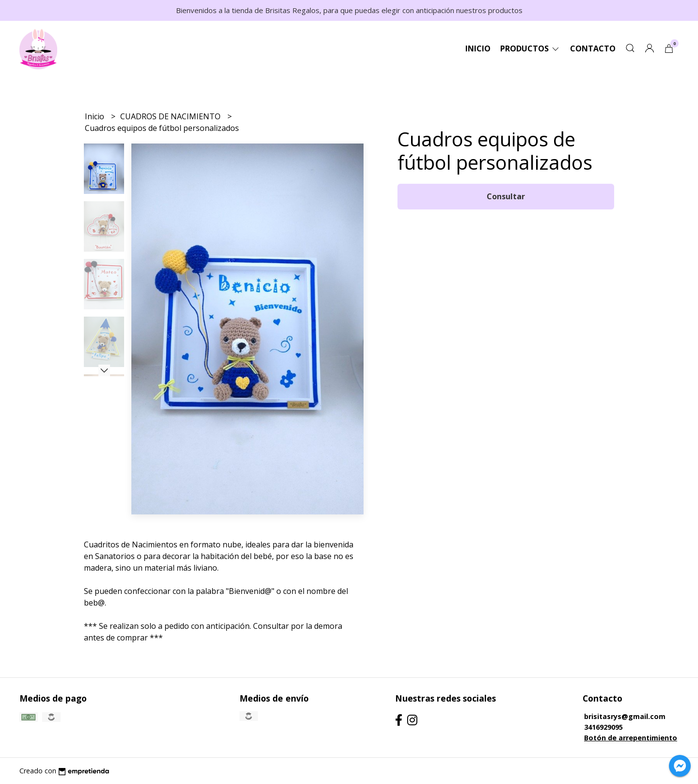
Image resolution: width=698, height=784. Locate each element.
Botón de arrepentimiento (631, 738)
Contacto (593, 48)
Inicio (478, 48)
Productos (530, 48)
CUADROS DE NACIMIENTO (171, 116)
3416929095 (603, 727)
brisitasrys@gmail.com (625, 716)
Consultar (506, 196)
